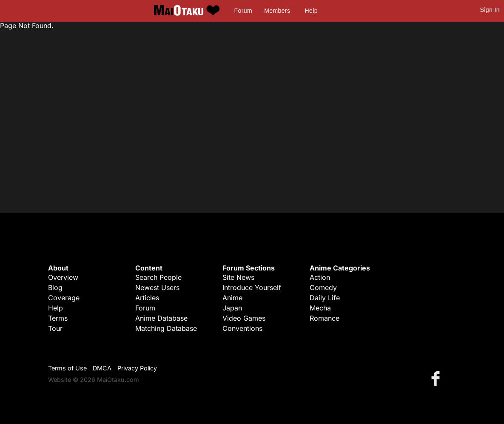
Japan (232, 308)
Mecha (320, 308)
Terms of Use (67, 368)
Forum (243, 11)
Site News (238, 277)
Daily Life (325, 298)
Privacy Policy (137, 368)
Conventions (242, 328)
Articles (147, 298)
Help (311, 11)
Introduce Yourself (252, 287)
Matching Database (166, 328)
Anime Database (161, 318)
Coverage (64, 298)
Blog (55, 287)
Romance (325, 318)
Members (277, 11)
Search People (158, 277)
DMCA (102, 368)
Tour (55, 328)
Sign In (490, 10)
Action (320, 277)
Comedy (323, 287)
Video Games (244, 318)
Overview (63, 277)
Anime (232, 298)
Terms (58, 318)
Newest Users (157, 287)
